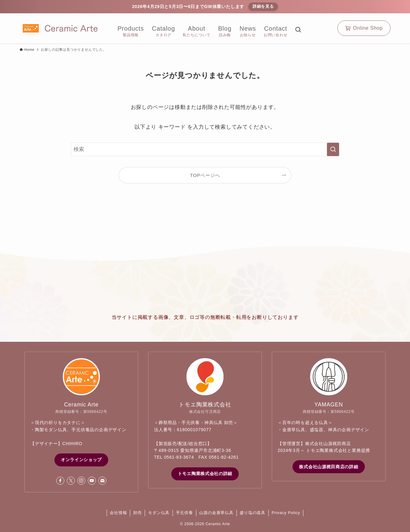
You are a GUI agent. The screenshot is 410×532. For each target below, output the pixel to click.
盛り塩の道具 (252, 513)
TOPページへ (205, 175)
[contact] (102, 481)
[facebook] (60, 481)
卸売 (138, 513)
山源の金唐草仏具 (216, 513)
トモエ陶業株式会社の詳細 (205, 474)
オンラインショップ (81, 460)
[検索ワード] (205, 149)
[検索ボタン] (298, 30)
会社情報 (118, 513)
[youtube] (92, 481)
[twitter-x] (71, 481)
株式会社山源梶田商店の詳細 (329, 467)
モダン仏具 (159, 513)
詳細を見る (263, 6)
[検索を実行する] (333, 149)
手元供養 (184, 513)
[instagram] (81, 481)
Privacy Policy (286, 513)
